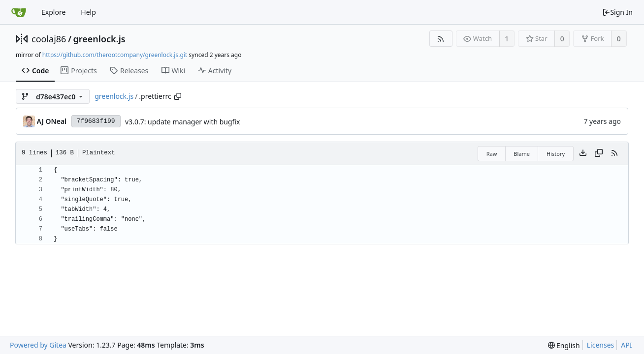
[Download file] (583, 153)
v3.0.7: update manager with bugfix (182, 122)
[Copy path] (178, 96)
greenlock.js (99, 39)
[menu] (564, 345)
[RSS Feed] (441, 39)
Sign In (617, 12)
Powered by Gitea (38, 345)
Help (88, 12)
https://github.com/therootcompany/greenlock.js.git (115, 55)
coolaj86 (49, 39)
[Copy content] (599, 153)
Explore (53, 12)
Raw (492, 154)
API (626, 345)
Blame (522, 154)
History (556, 154)
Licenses (601, 345)
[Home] (19, 12)
